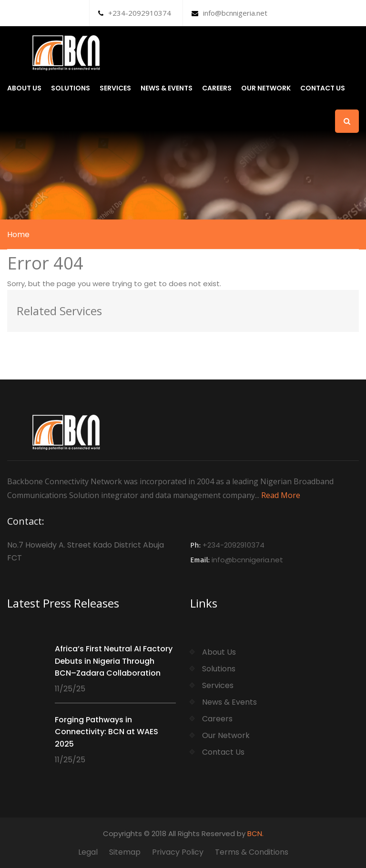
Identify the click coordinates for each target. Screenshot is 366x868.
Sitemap (125, 852)
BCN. (255, 833)
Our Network (266, 88)
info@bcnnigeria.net (229, 13)
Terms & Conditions (252, 852)
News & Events (167, 88)
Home (18, 234)
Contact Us (323, 88)
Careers (217, 88)
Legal (88, 852)
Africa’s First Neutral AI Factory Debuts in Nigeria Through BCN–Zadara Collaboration (114, 661)
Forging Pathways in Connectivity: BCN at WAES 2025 (107, 732)
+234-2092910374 (135, 13)
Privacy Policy (178, 852)
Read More (281, 495)
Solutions (71, 88)
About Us (24, 88)
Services (115, 88)
